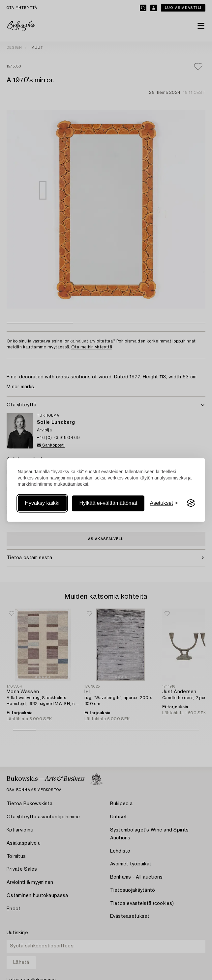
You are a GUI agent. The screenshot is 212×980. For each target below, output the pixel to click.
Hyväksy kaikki (42, 503)
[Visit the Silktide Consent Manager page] (191, 503)
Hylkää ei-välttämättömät (108, 503)
